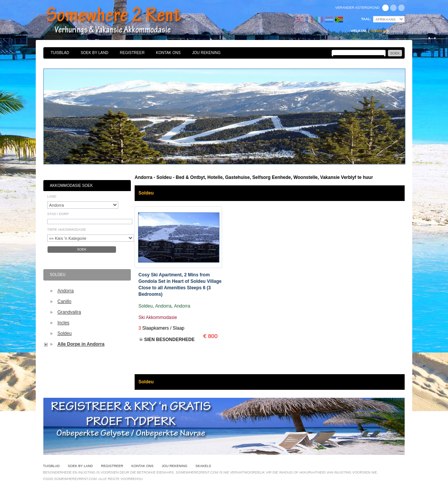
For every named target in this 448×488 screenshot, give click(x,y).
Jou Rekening (206, 53)
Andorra (66, 291)
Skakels (203, 466)
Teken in (378, 31)
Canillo (64, 301)
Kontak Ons (168, 53)
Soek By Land (95, 53)
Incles (63, 323)
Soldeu (64, 333)
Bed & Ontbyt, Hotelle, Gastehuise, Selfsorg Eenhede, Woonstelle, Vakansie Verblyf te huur (122, 21)
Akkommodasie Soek (71, 186)
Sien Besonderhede (169, 340)
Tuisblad (60, 53)
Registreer (132, 53)
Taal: (366, 19)
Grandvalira (69, 312)
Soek (82, 249)
